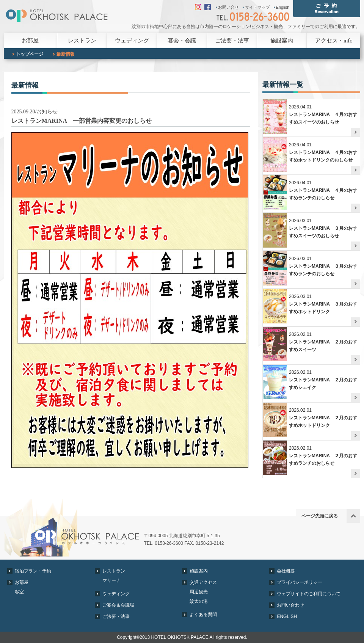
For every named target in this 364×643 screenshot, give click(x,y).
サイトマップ (257, 7)
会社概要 (286, 571)
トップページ (30, 54)
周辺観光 (199, 592)
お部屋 (30, 41)
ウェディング (132, 41)
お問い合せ (228, 7)
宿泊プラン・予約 (33, 571)
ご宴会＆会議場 (118, 605)
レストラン (82, 41)
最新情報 (66, 54)
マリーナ (111, 580)
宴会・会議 (182, 41)
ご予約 (327, 9)
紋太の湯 (199, 601)
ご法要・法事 (232, 41)
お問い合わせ (290, 605)
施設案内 (282, 41)
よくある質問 (203, 615)
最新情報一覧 (283, 85)
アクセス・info (334, 41)
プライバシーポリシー (300, 582)
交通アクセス (203, 582)
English (283, 7)
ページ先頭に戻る (320, 516)
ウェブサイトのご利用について (309, 594)
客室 (19, 592)
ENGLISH (287, 616)
